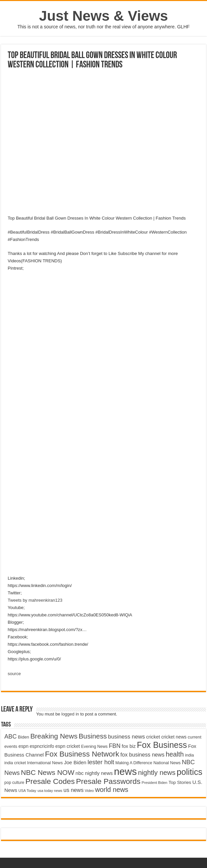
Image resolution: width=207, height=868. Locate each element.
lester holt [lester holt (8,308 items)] (101, 762)
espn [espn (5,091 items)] (23, 746)
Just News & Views (104, 16)
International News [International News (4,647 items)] (45, 763)
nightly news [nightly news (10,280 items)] (157, 773)
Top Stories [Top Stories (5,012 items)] (180, 782)
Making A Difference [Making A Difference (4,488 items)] (134, 763)
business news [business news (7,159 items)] (126, 737)
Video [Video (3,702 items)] (89, 791)
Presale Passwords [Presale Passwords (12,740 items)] (108, 781)
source (14, 674)
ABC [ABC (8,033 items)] (11, 737)
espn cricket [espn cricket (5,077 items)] (68, 746)
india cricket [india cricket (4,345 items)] (15, 763)
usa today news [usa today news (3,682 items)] (50, 791)
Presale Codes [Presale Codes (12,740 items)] (50, 781)
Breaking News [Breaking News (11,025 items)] (54, 736)
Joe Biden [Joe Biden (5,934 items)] (75, 762)
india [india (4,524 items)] (189, 755)
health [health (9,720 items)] (175, 754)
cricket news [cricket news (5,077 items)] (174, 737)
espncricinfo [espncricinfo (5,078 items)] (42, 746)
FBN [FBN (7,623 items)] (115, 746)
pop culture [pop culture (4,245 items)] (14, 783)
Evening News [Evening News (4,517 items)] (94, 747)
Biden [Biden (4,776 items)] (24, 737)
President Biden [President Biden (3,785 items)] (155, 783)
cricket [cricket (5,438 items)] (153, 737)
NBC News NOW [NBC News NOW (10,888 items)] (48, 772)
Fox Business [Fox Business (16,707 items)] (162, 745)
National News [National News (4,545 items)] (167, 763)
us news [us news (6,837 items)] (74, 790)
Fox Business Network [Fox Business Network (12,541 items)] (82, 754)
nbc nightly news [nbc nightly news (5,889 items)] (94, 773)
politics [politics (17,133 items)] (189, 772)
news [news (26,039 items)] (125, 771)
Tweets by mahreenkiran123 (35, 600)
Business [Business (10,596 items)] (93, 736)
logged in (70, 714)
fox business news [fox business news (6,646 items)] (142, 755)
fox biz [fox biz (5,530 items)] (129, 746)
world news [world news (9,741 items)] (112, 790)
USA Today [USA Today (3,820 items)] (27, 791)
